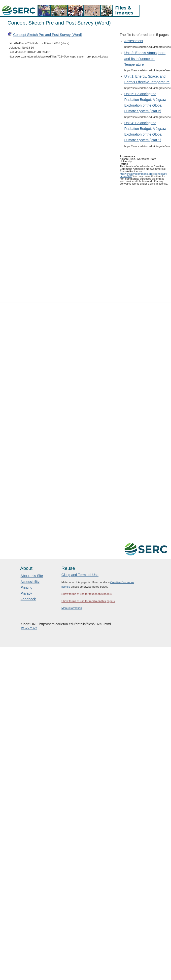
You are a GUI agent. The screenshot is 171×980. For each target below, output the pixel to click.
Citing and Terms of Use (80, 575)
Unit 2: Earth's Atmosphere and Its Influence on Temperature (145, 58)
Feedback (28, 599)
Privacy (26, 593)
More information (72, 608)
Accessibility (30, 582)
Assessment (134, 41)
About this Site (32, 576)
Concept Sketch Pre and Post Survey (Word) (48, 35)
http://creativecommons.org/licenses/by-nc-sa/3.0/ (144, 175)
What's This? (29, 628)
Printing (26, 587)
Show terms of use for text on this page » (87, 594)
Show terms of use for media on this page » (88, 601)
